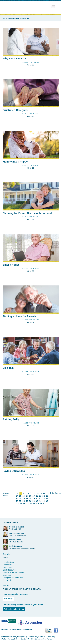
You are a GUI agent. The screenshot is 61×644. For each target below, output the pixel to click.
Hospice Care (9, 562)
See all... (6, 554)
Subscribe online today (14, 609)
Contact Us (25, 639)
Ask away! (9, 599)
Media (4, 639)
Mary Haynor (15, 540)
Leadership (51, 637)
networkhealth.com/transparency (14, 637)
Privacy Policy (14, 639)
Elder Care (7, 567)
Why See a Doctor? (14, 59)
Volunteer (7, 575)
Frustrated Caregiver (15, 110)
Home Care (8, 565)
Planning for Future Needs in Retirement (27, 213)
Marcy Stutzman (16, 533)
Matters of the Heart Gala (13, 572)
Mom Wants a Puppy (15, 162)
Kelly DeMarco (16, 546)
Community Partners (37, 637)
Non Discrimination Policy (42, 639)
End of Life (7, 580)
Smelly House (11, 265)
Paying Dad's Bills (14, 471)
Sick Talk (8, 368)
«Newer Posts (6, 494)
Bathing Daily (11, 419)
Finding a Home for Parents (19, 316)
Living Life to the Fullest (13, 578)
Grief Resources (10, 570)
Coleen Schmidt (16, 527)
